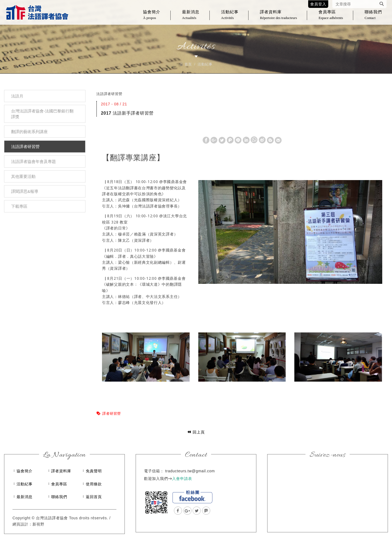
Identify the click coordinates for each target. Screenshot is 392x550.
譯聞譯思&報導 (25, 191)
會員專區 (331, 18)
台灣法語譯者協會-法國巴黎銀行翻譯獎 (42, 114)
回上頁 (196, 432)
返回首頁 (94, 497)
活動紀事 (230, 18)
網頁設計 (20, 524)
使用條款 (94, 484)
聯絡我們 (373, 18)
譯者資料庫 (278, 18)
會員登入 (318, 4)
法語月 (17, 96)
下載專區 (19, 206)
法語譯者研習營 (25, 147)
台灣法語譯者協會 (37, 14)
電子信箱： (154, 471)
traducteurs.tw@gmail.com (190, 471)
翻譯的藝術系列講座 (29, 132)
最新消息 (191, 18)
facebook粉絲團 (192, 497)
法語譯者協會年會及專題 (34, 161)
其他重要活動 (23, 176)
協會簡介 (152, 18)
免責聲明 (94, 471)
